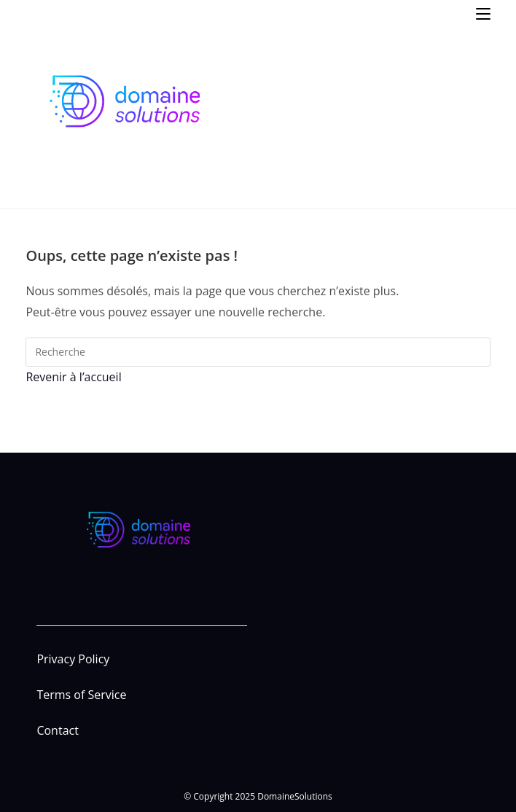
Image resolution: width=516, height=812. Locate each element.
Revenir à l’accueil (73, 377)
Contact (57, 730)
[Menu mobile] (483, 13)
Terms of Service (81, 695)
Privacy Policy (73, 659)
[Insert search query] (258, 352)
